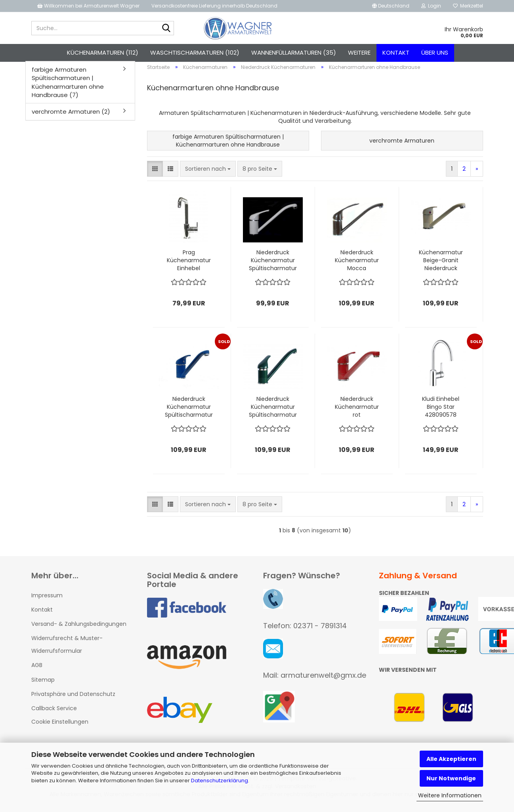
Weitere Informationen (450, 795)
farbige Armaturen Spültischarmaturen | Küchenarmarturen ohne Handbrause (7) (68, 87)
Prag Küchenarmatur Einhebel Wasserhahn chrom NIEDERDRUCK (189, 265)
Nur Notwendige (451, 778)
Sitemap (43, 684)
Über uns (435, 52)
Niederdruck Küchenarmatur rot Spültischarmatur (357, 411)
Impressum (47, 600)
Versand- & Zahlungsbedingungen (79, 628)
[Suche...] (166, 29)
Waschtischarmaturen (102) (195, 52)
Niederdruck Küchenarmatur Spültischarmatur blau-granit (189, 411)
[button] (391, 6)
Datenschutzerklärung (220, 781)
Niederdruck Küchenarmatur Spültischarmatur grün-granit (273, 411)
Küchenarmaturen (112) (103, 52)
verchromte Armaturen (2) (71, 116)
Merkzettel (468, 6)
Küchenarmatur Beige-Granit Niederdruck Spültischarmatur (441, 265)
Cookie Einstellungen (60, 726)
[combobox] (208, 173)
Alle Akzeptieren (451, 759)
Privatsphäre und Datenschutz (73, 698)
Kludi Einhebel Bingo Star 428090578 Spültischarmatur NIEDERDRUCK (441, 411)
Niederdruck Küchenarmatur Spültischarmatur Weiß (273, 265)
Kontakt (396, 52)
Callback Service (54, 713)
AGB (37, 670)
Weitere (359, 52)
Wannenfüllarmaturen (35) (294, 52)
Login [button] (431, 6)
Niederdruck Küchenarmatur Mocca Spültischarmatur (357, 265)
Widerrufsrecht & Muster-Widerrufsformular (67, 649)
